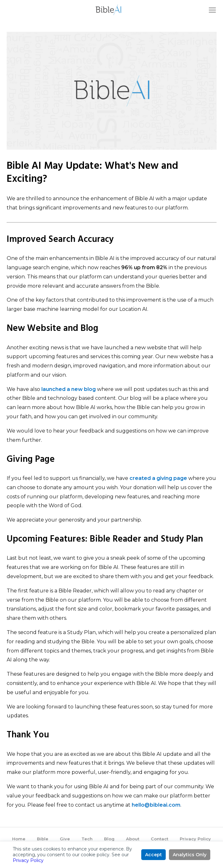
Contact (160, 839)
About (133, 839)
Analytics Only (190, 855)
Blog (109, 839)
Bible (43, 839)
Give (65, 839)
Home (19, 839)
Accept (153, 855)
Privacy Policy (195, 839)
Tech (87, 839)
